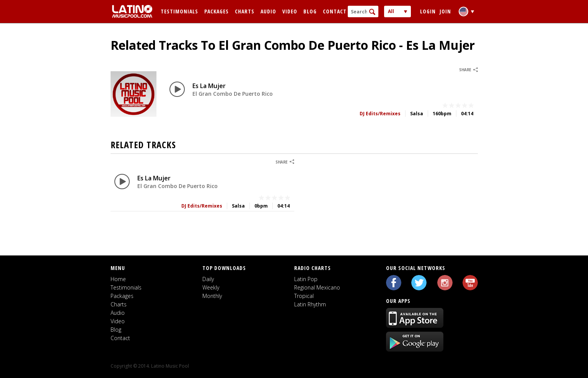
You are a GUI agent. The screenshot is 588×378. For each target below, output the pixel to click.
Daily (208, 279)
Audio (268, 11)
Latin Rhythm (310, 304)
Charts (245, 11)
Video (290, 11)
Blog (310, 11)
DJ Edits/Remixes (380, 114)
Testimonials (179, 11)
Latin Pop (306, 279)
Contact (335, 11)
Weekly (211, 287)
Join (445, 11)
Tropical (304, 296)
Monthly (212, 296)
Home (118, 279)
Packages (217, 11)
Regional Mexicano (317, 287)
